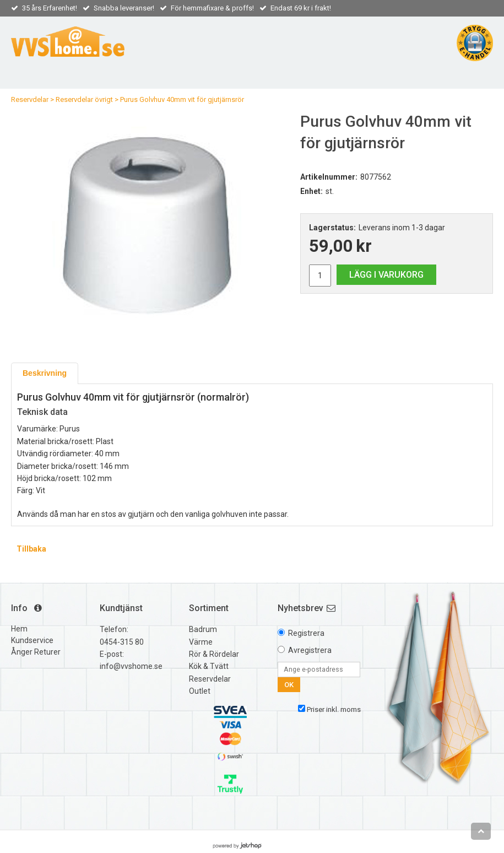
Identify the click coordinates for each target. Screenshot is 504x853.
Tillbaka (31, 549)
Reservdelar (30, 99)
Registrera (306, 633)
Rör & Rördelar (214, 654)
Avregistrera (310, 650)
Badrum (203, 629)
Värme (201, 642)
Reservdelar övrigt (84, 99)
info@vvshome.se (131, 666)
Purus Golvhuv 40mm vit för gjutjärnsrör (182, 99)
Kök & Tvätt (209, 666)
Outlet (200, 691)
